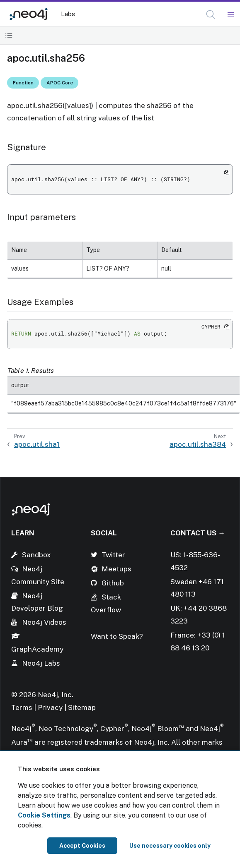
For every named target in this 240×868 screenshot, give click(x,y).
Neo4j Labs (41, 663)
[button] (211, 15)
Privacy (51, 707)
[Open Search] (211, 15)
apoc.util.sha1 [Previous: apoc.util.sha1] (37, 444)
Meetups (116, 569)
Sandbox (36, 555)
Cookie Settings (44, 815)
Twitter (113, 555)
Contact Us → (198, 533)
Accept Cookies (82, 846)
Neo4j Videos (44, 622)
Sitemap (82, 707)
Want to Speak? (117, 636)
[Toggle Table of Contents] (9, 35)
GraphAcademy (37, 649)
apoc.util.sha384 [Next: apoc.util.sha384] (198, 444)
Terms (22, 707)
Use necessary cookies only (170, 846)
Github (113, 583)
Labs (68, 14)
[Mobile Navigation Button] (230, 15)
